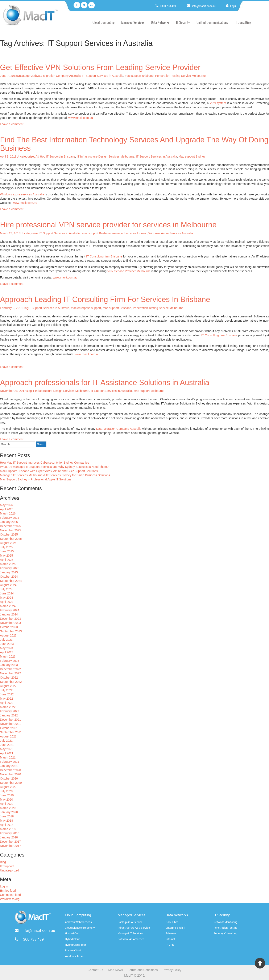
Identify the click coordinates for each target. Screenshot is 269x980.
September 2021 (11, 732)
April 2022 (7, 703)
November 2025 (11, 530)
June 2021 (7, 745)
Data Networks (160, 23)
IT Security (183, 23)
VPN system (218, 103)
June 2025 (7, 551)
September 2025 (11, 539)
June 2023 (7, 644)
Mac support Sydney (192, 156)
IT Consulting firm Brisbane (104, 256)
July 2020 (6, 791)
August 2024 (8, 585)
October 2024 (9, 577)
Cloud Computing (104, 23)
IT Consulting (243, 23)
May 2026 (6, 505)
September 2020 (11, 783)
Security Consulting (225, 933)
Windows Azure (74, 956)
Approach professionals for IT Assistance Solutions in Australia (105, 383)
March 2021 (8, 757)
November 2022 (11, 673)
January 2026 (9, 522)
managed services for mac (129, 233)
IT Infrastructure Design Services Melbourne (106, 156)
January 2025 (9, 572)
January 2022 (9, 715)
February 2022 (10, 711)
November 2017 (11, 846)
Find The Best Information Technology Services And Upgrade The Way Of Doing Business (134, 144)
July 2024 (6, 589)
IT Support (7, 866)
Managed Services (133, 23)
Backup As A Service (130, 922)
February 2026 (10, 518)
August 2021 (8, 736)
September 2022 (11, 682)
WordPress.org (10, 899)
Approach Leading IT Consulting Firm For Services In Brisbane (105, 299)
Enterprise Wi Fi (175, 928)
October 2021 (9, 728)
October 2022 (9, 678)
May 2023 (6, 648)
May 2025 (6, 556)
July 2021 (6, 741)
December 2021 (11, 720)
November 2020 (11, 774)
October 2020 (9, 778)
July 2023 (6, 640)
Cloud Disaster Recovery (80, 928)
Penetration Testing (225, 928)
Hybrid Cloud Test (76, 945)
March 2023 (8, 656)
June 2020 (7, 795)
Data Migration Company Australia (58, 76)
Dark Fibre (172, 922)
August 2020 (8, 787)
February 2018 (10, 833)
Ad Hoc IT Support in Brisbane (55, 156)
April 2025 (7, 560)
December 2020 (11, 770)
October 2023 (9, 627)
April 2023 (7, 652)
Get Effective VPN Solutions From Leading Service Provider (100, 67)
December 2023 (11, 619)
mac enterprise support (86, 308)
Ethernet (171, 933)
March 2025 (8, 564)
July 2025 (6, 547)
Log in (4, 886)
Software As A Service (131, 939)
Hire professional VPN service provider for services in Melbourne (108, 225)
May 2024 (6, 598)
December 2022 (11, 669)
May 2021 (6, 749)
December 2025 (11, 526)
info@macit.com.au (205, 6)
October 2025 (9, 534)
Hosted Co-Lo (73, 933)
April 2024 (7, 602)
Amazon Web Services (78, 922)
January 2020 (9, 812)
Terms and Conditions (143, 970)
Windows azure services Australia (22, 194)
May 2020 (6, 800)
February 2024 (10, 610)
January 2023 (9, 665)
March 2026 (8, 513)
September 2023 (11, 631)
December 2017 (11, 842)
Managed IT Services (130, 933)
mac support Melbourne (149, 391)
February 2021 (10, 762)
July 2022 (6, 690)
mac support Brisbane (139, 76)
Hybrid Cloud (73, 939)
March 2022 (8, 707)
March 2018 (8, 829)
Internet (170, 939)
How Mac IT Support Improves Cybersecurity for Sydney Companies (45, 463)
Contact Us (95, 970)
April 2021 (7, 753)
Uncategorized (26, 76)
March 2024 (8, 606)
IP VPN (170, 945)
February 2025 (10, 568)
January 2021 (9, 766)
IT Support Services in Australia (103, 76)
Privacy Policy (172, 970)
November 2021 (11, 724)
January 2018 (9, 837)
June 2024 (7, 593)
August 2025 (8, 543)
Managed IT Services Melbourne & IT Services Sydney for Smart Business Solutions (55, 475)
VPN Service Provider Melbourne (129, 271)
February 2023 (10, 661)
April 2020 (7, 804)
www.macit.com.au (81, 118)
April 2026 (7, 509)
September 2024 (11, 581)
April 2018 (7, 825)
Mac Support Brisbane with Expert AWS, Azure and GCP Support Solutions (49, 471)
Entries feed (8, 891)
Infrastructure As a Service (134, 928)
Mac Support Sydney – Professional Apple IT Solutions (36, 479)
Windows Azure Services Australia (171, 233)
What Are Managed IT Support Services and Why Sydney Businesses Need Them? (54, 467)
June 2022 (7, 694)
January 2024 (9, 614)
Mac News (115, 970)
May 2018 (6, 821)
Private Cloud (73, 950)
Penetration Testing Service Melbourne (180, 76)
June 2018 (7, 816)
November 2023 (11, 623)
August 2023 (8, 635)
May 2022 (6, 699)
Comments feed (10, 895)
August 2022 (8, 686)
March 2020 (8, 808)
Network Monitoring (225, 922)
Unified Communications (212, 23)
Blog (25, 308)
